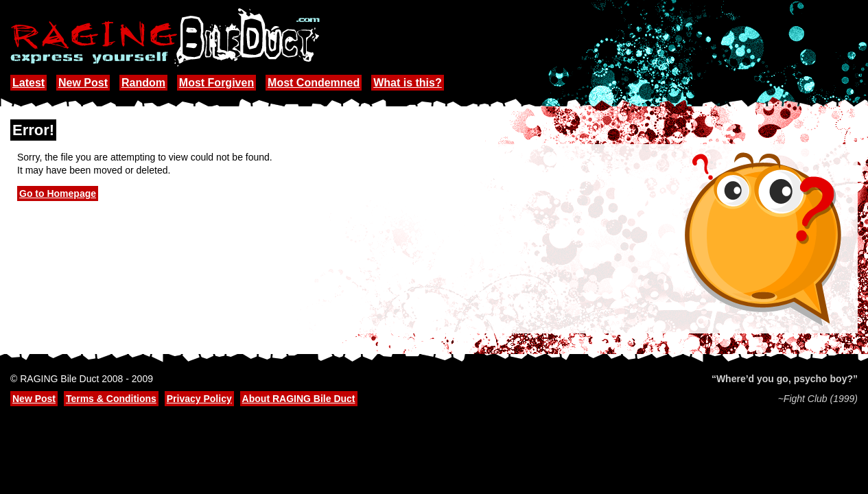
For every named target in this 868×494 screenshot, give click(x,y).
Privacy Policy (199, 399)
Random (143, 83)
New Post (83, 83)
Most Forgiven (216, 83)
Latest (28, 83)
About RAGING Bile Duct (299, 399)
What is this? (408, 83)
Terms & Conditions (111, 399)
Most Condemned (314, 83)
